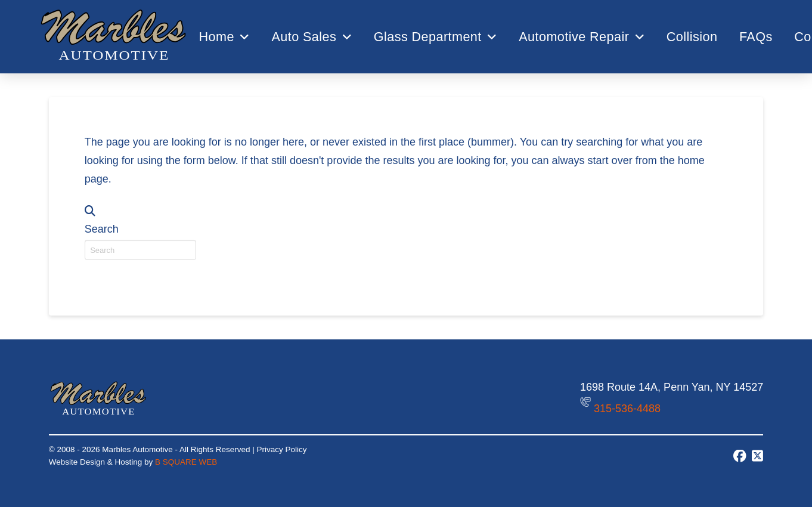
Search (102, 229)
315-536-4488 (627, 408)
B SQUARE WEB (186, 462)
